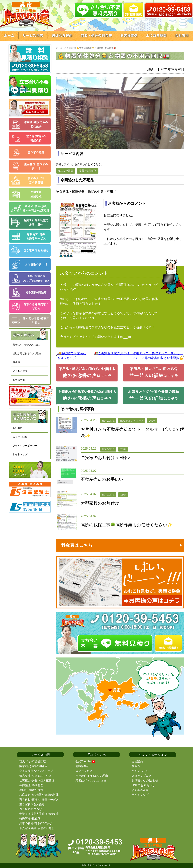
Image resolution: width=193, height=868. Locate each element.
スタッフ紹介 (20, 437)
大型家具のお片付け (100, 503)
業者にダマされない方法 (26, 345)
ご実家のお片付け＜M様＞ (106, 458)
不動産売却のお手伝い (102, 479)
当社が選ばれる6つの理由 (27, 353)
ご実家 (152, 421)
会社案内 (18, 428)
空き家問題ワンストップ (132, 421)
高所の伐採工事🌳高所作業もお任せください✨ (127, 525)
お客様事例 (19, 380)
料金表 (16, 362)
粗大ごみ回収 (66, 171)
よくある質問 (20, 371)
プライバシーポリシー (25, 446)
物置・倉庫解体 (88, 171)
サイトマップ (20, 454)
